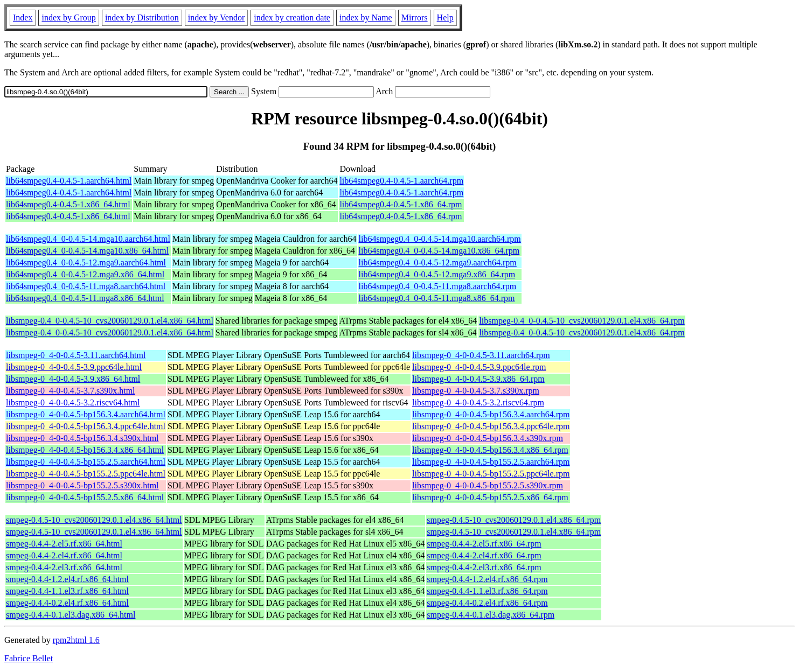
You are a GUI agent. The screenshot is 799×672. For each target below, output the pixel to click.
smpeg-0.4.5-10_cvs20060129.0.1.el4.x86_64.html (94, 520)
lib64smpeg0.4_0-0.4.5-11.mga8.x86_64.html (85, 298)
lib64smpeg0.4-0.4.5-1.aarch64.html (69, 181)
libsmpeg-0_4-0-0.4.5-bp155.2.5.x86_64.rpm (490, 497)
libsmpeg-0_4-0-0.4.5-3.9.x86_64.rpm (478, 379)
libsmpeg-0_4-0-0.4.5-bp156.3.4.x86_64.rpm (490, 450)
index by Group (68, 17)
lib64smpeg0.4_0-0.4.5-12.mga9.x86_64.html (85, 274)
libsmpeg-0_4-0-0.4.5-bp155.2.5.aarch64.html (86, 462)
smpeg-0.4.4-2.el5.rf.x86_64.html (64, 544)
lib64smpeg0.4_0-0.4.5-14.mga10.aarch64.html (88, 239)
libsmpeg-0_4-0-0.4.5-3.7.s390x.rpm (476, 391)
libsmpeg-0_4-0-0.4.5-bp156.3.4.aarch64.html (86, 414)
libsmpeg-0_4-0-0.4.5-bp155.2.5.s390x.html (82, 485)
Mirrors (415, 17)
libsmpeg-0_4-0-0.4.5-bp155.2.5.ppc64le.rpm (491, 474)
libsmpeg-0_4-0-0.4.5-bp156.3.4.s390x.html (82, 438)
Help (445, 17)
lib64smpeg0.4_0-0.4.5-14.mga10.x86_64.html (87, 251)
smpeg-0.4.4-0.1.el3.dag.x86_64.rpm (491, 615)
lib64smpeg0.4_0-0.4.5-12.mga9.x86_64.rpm (437, 274)
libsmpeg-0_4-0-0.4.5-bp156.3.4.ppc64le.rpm (491, 426)
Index (23, 17)
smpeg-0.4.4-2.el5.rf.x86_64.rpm (484, 544)
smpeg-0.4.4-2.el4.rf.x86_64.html (64, 555)
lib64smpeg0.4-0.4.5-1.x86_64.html (68, 204)
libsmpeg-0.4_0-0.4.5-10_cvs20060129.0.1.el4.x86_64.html (110, 321)
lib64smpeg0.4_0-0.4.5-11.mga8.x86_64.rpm (437, 298)
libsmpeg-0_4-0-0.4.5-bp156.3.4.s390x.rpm (488, 438)
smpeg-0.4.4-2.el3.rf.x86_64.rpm (484, 567)
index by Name (366, 17)
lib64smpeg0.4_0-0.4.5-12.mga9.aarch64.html (86, 262)
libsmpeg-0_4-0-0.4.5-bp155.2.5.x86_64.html (85, 497)
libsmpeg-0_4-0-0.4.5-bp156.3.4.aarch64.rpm (491, 414)
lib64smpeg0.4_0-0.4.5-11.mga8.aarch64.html (86, 286)
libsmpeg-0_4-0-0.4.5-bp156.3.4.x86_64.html (85, 450)
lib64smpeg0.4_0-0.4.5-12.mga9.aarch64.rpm (438, 262)
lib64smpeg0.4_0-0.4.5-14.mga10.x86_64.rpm (439, 251)
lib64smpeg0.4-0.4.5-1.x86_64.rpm (401, 204)
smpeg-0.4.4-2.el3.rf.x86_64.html (64, 567)
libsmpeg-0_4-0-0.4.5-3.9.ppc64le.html (74, 367)
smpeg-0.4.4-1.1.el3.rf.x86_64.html (67, 591)
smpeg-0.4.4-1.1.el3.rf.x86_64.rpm (487, 591)
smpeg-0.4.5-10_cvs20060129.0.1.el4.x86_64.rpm (514, 520)
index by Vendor (216, 17)
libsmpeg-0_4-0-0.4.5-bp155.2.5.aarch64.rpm (491, 462)
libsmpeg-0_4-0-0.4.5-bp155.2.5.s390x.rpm (488, 485)
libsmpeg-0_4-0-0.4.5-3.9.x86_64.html (73, 379)
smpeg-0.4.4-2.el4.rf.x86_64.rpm (484, 555)
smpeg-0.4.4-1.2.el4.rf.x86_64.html (67, 579)
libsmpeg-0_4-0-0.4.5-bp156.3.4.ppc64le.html (86, 426)
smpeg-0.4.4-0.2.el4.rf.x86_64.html (67, 603)
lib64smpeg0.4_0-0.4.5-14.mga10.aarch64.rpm (440, 239)
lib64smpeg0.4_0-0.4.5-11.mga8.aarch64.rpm (438, 286)
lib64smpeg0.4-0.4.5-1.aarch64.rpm (401, 181)
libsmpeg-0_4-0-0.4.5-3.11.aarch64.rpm (481, 355)
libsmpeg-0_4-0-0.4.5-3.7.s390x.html (71, 391)
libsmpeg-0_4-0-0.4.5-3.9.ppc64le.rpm (479, 367)
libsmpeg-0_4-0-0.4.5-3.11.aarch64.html (76, 355)
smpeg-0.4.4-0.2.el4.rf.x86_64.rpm (487, 603)
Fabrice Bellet (29, 658)
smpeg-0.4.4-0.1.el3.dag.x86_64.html (71, 615)
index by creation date (292, 17)
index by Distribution (142, 17)
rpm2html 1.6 (76, 640)
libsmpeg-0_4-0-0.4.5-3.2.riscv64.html (73, 402)
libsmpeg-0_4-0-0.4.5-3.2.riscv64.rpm (478, 402)
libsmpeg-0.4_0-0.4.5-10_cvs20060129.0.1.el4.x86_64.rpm (582, 321)
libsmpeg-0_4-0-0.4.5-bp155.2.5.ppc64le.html (86, 474)
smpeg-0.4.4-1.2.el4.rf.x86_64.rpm (487, 579)
